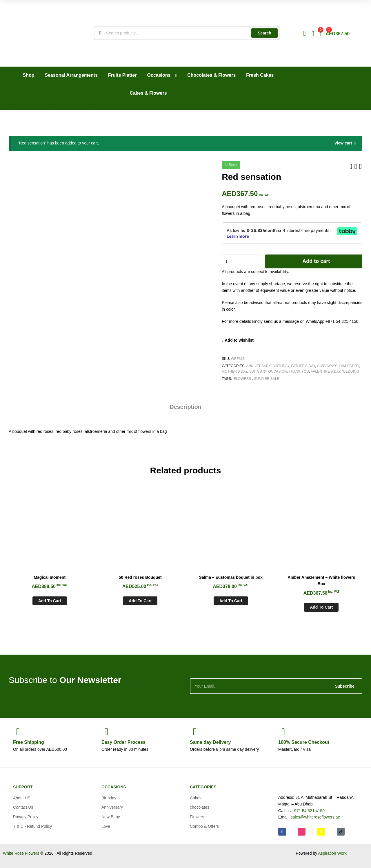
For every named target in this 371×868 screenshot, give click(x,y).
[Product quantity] (242, 261)
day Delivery (210, 742)
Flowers (243, 379)
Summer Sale (267, 379)
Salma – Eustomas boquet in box (231, 577)
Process (123, 742)
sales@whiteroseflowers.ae (315, 817)
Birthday (281, 366)
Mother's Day (234, 371)
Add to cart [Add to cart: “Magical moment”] (50, 601)
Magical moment (50, 577)
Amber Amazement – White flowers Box (321, 581)
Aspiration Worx (332, 853)
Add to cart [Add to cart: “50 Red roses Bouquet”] (140, 601)
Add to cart (316, 261)
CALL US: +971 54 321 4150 (323, 92)
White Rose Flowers (21, 853)
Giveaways (327, 366)
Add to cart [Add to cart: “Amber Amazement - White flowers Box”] (321, 607)
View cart (343, 143)
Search (264, 33)
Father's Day (303, 366)
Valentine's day (325, 371)
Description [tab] (185, 407)
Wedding (351, 371)
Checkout (304, 742)
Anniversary (258, 366)
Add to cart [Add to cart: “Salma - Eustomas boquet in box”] (231, 601)
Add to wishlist (239, 340)
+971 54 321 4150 (308, 811)
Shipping (29, 742)
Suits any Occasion (268, 371)
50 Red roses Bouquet (140, 577)
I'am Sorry (349, 366)
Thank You (299, 371)
